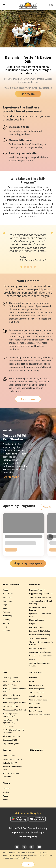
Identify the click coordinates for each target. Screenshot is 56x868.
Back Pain (6, 624)
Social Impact (36, 673)
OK (28, 864)
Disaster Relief (35, 708)
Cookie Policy (24, 858)
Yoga (5, 673)
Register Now (28, 399)
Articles (6, 793)
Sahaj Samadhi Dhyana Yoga (40, 598)
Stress (5, 591)
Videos (5, 797)
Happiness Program (37, 591)
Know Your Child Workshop (40, 632)
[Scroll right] (50, 538)
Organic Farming (36, 697)
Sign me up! (28, 94)
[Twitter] (24, 848)
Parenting (6, 621)
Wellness (6, 613)
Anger (5, 606)
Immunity (6, 632)
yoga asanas (25, 343)
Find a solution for (11, 585)
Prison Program (35, 712)
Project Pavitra (35, 705)
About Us (7, 751)
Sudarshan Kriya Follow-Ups (40, 653)
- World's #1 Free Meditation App (28, 829)
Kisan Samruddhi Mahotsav (40, 716)
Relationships (8, 617)
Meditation (35, 585)
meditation (14, 349)
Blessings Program (37, 621)
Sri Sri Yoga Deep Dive (11, 683)
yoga (23, 337)
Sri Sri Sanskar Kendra (38, 640)
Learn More (11, 477)
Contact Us (7, 778)
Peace (32, 683)
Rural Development (37, 690)
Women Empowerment (38, 701)
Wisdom (7, 784)
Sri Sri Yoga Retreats (11, 686)
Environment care (36, 686)
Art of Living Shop (28, 838)
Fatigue (6, 628)
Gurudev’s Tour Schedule (13, 760)
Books (5, 801)
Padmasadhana (16, 330)
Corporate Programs (38, 650)
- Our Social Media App (28, 833)
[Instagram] (32, 848)
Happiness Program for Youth (41, 595)
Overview (7, 790)
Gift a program (36, 751)
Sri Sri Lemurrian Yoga (11, 696)
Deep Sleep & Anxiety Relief (40, 657)
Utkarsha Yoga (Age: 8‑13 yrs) (14, 711)
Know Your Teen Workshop (40, 636)
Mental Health (8, 595)
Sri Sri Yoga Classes (10, 679)
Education (33, 679)
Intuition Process (9, 727)
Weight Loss (7, 598)
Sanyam (32, 625)
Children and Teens (37, 628)
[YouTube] (39, 848)
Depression (7, 602)
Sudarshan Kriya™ (10, 764)
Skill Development (36, 694)
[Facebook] (17, 848)
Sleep (5, 610)
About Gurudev (9, 757)
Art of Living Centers (11, 774)
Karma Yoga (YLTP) (10, 741)
